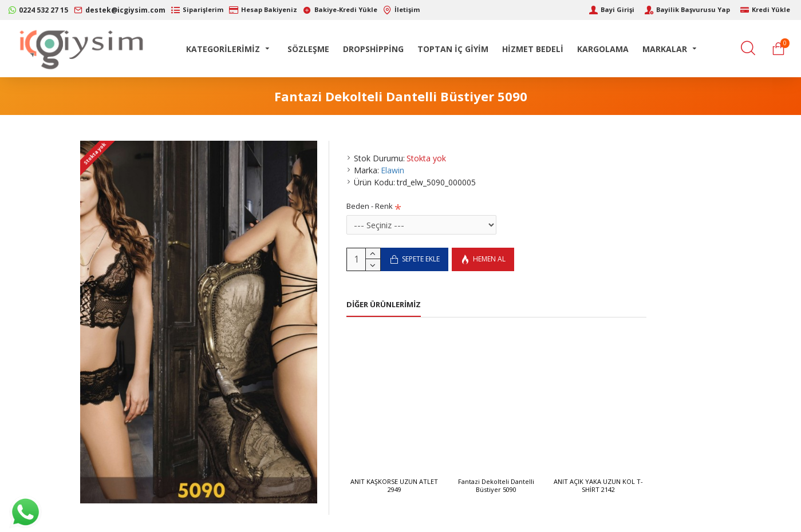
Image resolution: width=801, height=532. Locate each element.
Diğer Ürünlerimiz (384, 305)
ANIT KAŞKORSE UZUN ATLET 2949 (394, 486)
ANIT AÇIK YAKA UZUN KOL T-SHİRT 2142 (598, 486)
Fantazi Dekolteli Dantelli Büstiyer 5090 (496, 486)
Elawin (392, 170)
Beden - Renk (370, 206)
